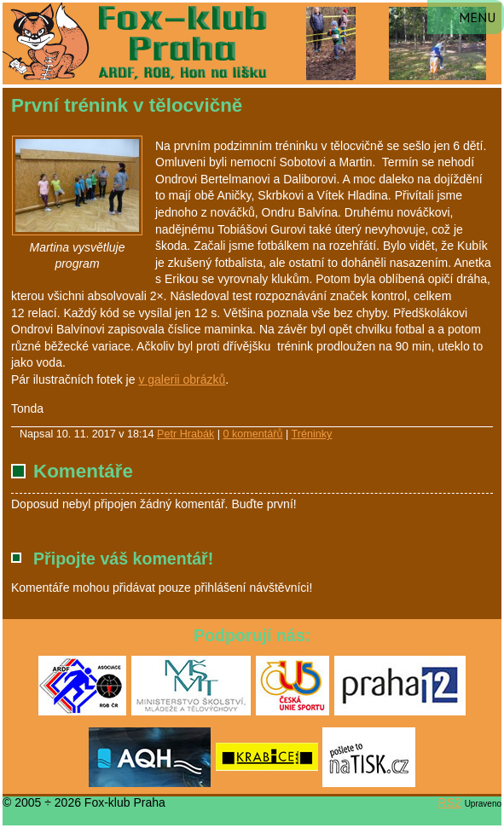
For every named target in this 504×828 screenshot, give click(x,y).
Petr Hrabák (185, 434)
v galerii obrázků (182, 379)
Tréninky (312, 434)
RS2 (450, 802)
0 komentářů (253, 434)
